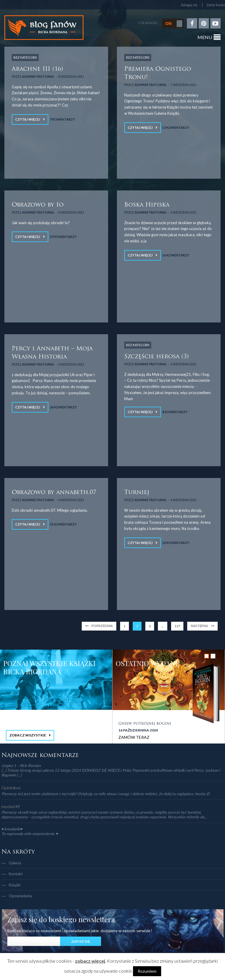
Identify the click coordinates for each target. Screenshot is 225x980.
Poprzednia (102, 626)
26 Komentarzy (63, 407)
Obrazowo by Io (38, 205)
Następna (199, 626)
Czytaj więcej (28, 119)
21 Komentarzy (63, 524)
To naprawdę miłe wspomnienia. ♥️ (30, 834)
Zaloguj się (189, 5)
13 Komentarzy (176, 127)
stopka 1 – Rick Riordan (21, 766)
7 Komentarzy (62, 119)
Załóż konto (216, 5)
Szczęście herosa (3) (156, 357)
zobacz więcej (90, 961)
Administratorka (38, 76)
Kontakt (16, 874)
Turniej (137, 493)
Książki (15, 885)
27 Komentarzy (63, 237)
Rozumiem (147, 971)
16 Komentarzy (176, 255)
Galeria (15, 863)
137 (177, 626)
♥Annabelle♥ (12, 829)
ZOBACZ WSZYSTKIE (28, 735)
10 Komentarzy (176, 543)
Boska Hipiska (147, 205)
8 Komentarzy (175, 412)
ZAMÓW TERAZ (134, 737)
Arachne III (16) (37, 69)
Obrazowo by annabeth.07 (54, 493)
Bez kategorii (25, 57)
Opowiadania (20, 896)
